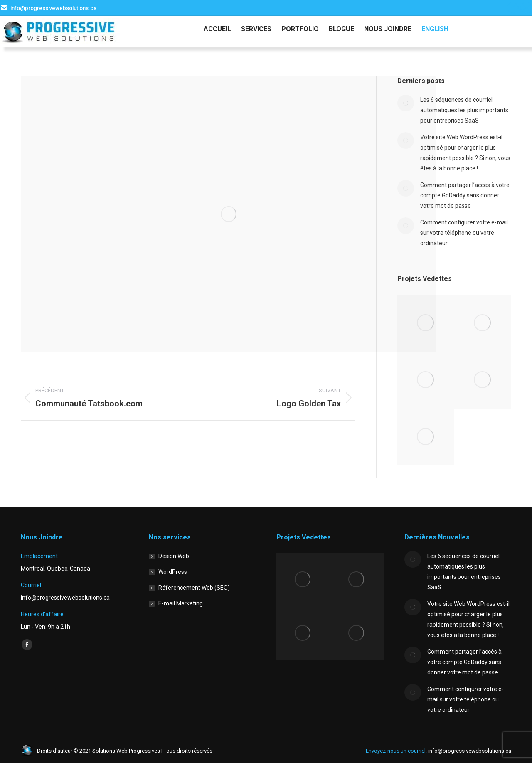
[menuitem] (435, 29)
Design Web (174, 556)
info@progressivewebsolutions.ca (53, 8)
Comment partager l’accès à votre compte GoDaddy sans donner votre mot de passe (465, 195)
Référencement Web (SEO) (194, 588)
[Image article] (406, 103)
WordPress (173, 572)
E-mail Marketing (181, 603)
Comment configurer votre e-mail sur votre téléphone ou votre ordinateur (464, 233)
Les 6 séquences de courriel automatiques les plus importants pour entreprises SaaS (464, 110)
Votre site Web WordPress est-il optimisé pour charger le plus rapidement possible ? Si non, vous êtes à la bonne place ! (465, 153)
